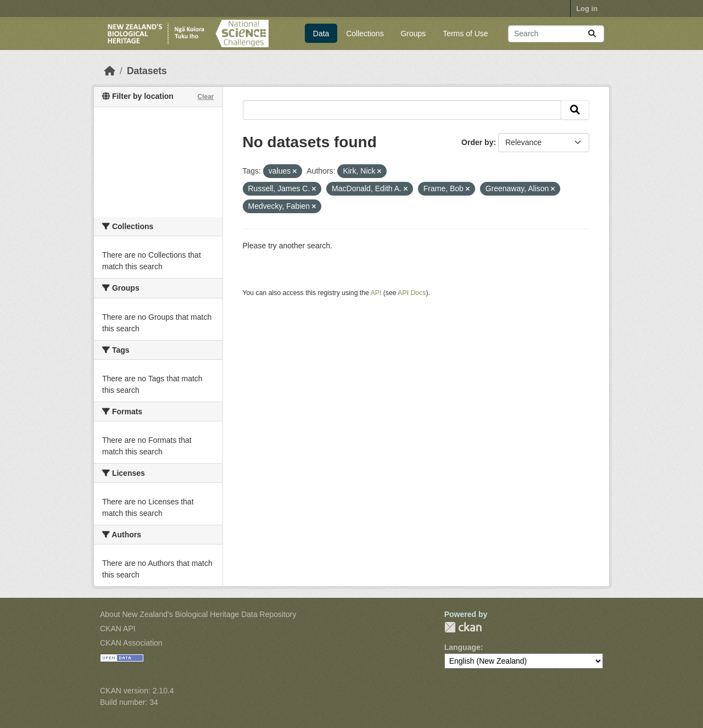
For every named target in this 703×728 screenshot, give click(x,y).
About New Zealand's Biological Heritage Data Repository (198, 614)
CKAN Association (131, 643)
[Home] (110, 71)
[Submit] (592, 34)
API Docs (412, 293)
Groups (413, 34)
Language (462, 647)
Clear (205, 97)
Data (321, 34)
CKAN (463, 627)
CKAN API (118, 629)
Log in (587, 9)
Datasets (147, 71)
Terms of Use (465, 34)
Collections (365, 34)
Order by (477, 142)
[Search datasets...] (556, 34)
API (376, 293)
